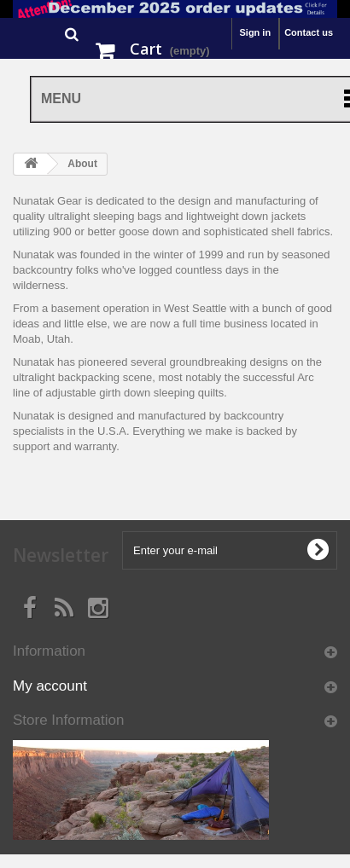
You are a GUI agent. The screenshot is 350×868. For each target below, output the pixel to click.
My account (50, 686)
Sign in (255, 32)
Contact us (309, 32)
